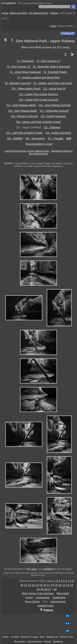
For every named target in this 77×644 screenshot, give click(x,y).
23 (71, 585)
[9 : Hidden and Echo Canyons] (53, 83)
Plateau (54, 13)
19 (56, 585)
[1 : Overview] (25, 61)
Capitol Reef (59, 598)
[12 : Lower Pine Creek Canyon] (38, 94)
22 (68, 585)
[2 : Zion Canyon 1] (48, 61)
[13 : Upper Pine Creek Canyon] (38, 100)
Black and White (19, 13)
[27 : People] (56, 138)
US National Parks (38, 13)
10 (22, 585)
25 (42, 589)
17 (49, 585)
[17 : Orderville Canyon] (54, 111)
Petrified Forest (45, 606)
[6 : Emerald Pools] (55, 72)
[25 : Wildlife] (15, 138)
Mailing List (52, 637)
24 (38, 589)
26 (46, 589)
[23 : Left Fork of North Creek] (24, 133)
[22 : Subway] (52, 127)
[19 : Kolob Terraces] (53, 116)
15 (41, 585)
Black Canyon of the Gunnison (38, 593)
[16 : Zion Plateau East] (23, 111)
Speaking (58, 642)
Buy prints (20, 642)
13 (33, 585)
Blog (42, 637)
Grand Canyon (58, 602)
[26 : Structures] (35, 138)
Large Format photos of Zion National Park (27, 151)
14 (37, 585)
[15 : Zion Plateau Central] (55, 105)
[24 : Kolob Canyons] (58, 133)
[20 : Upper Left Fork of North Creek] (38, 122)
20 (60, 585)
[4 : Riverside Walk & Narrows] (52, 67)
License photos (35, 642)
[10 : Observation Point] (26, 89)
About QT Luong (29, 637)
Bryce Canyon (33, 602)
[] (69, 138)
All (55, 589)
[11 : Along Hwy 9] (54, 89)
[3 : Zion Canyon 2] (18, 67)
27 (50, 589)
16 (45, 585)
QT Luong (32, 569)
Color (53, 26)
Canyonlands (43, 598)
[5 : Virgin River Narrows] (25, 72)
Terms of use (67, 637)
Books (48, 642)
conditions (48, 569)
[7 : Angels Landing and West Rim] (39, 77)
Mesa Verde (63, 593)
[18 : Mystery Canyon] (25, 116)
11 (26, 585)
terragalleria (9, 3)
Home (5, 13)
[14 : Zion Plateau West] (21, 105)
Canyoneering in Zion (39, 144)
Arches (29, 598)
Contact (15, 637)
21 (64, 585)
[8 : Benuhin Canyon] (18, 83)
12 (29, 585)
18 (52, 585)
